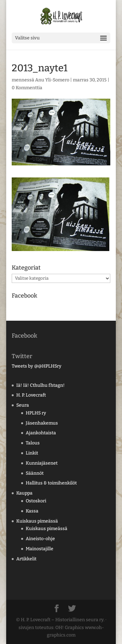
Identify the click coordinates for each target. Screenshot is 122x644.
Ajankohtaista (41, 433)
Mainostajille (40, 549)
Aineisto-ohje (40, 539)
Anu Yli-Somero (52, 80)
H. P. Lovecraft (31, 395)
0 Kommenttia (27, 88)
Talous (33, 443)
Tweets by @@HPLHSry (37, 366)
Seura (23, 405)
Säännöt (35, 473)
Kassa (32, 511)
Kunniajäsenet (42, 463)
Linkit (32, 453)
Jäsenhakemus (42, 423)
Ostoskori (36, 501)
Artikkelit (26, 559)
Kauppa (24, 493)
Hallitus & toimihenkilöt (51, 483)
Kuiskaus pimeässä (37, 521)
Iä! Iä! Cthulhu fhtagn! (41, 385)
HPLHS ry (36, 413)
